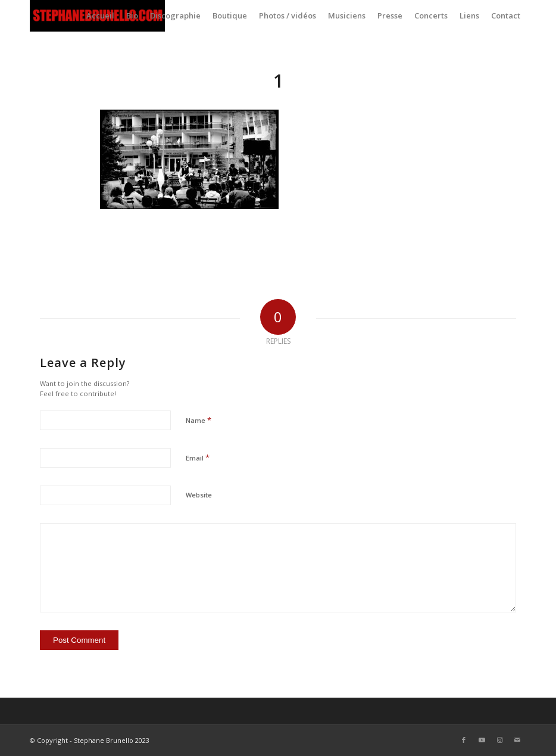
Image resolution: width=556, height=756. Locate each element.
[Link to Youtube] (482, 740)
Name (199, 420)
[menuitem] (100, 16)
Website (199, 495)
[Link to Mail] (517, 740)
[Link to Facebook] (464, 740)
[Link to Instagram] (499, 740)
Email (198, 458)
